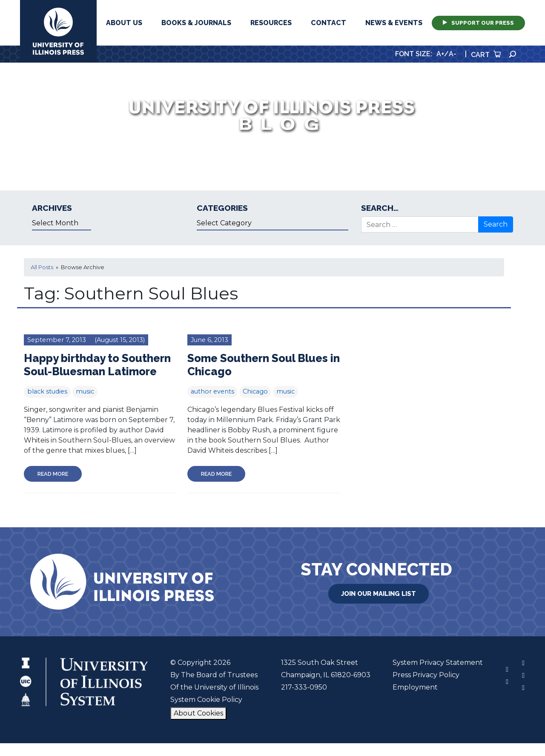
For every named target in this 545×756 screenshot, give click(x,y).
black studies (47, 391)
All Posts (42, 267)
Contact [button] (328, 23)
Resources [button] (271, 23)
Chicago (255, 391)
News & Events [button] (394, 23)
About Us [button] (124, 23)
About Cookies (198, 713)
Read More (53, 474)
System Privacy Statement (438, 663)
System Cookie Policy (206, 700)
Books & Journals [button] (196, 23)
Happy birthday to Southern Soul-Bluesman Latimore (97, 365)
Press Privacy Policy (426, 675)
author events (212, 391)
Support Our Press (478, 23)
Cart (486, 55)
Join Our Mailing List (379, 594)
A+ (440, 54)
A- (453, 54)
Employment (415, 687)
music (85, 391)
